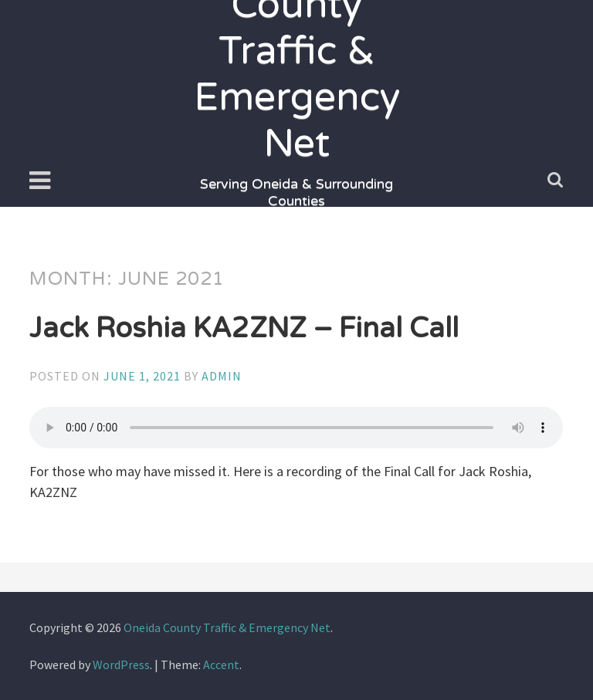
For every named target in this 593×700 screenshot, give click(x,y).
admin (222, 376)
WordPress (121, 664)
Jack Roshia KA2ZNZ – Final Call (244, 328)
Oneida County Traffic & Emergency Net (227, 627)
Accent (221, 664)
